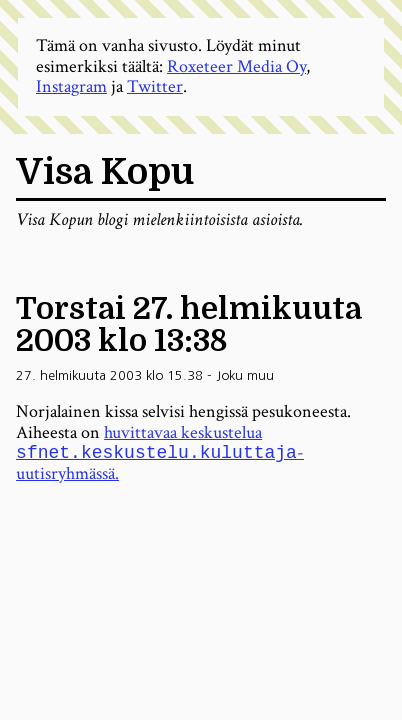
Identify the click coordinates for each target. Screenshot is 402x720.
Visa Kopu (105, 172)
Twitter (155, 86)
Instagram (71, 86)
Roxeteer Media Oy (236, 66)
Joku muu (245, 375)
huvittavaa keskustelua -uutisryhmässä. (160, 454)
